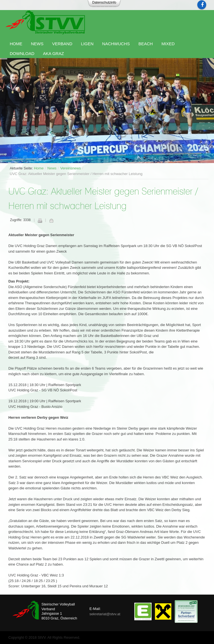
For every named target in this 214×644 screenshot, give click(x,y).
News (52, 168)
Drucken (40, 221)
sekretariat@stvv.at (105, 614)
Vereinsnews (70, 168)
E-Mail (51, 221)
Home (39, 168)
